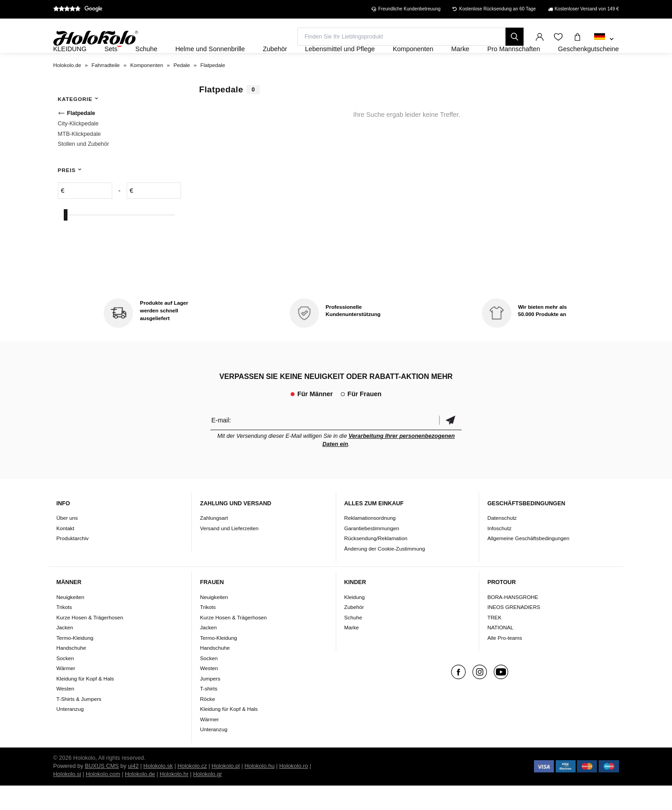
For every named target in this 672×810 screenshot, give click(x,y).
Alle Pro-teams (505, 662)
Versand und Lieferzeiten (229, 553)
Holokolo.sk (158, 791)
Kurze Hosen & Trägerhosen (90, 642)
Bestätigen (450, 444)
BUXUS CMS (102, 791)
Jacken (65, 652)
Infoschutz (499, 553)
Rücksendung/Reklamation (376, 563)
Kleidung (355, 621)
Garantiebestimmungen (372, 553)
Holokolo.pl (226, 791)
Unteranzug (70, 733)
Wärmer (66, 693)
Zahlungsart (214, 543)
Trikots (64, 631)
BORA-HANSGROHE (513, 621)
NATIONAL (500, 652)
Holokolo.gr (208, 799)
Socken (65, 683)
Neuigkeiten (71, 621)
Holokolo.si (67, 799)
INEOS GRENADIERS (514, 631)
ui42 (133, 791)
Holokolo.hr (174, 799)
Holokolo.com (103, 799)
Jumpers (210, 703)
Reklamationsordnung (370, 543)
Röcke (207, 723)
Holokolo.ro (294, 791)
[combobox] (604, 39)
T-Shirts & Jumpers (79, 723)
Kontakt (66, 553)
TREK (494, 642)
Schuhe (353, 642)
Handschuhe (71, 672)
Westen (65, 713)
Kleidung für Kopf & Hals (85, 703)
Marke (352, 652)
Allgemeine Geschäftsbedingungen (528, 563)
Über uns (67, 543)
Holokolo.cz (192, 791)
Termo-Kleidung (75, 662)
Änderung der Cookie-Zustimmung (385, 573)
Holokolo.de (140, 799)
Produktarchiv (73, 563)
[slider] (66, 239)
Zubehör (354, 631)
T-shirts (209, 713)
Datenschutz (502, 543)
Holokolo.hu (260, 791)
